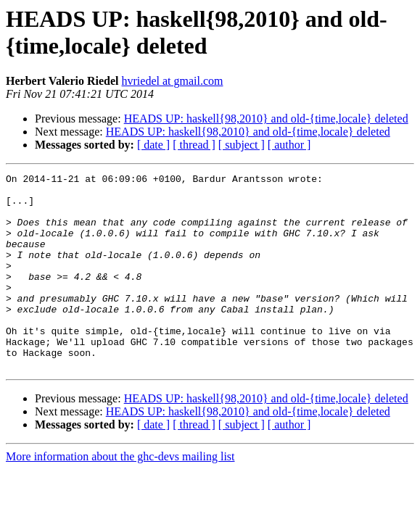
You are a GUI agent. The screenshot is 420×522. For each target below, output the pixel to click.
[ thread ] (194, 145)
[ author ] (289, 145)
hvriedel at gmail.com (173, 81)
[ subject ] (242, 145)
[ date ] (153, 145)
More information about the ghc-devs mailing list (120, 496)
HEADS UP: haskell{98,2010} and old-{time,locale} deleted (266, 119)
